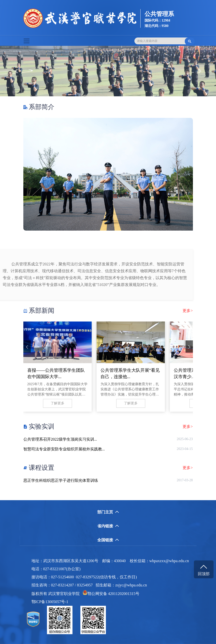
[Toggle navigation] (27, 41)
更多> (188, 311)
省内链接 (108, 526)
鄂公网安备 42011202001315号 (111, 594)
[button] (16, 71)
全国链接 (108, 540)
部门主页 (108, 512)
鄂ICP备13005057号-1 (51, 602)
